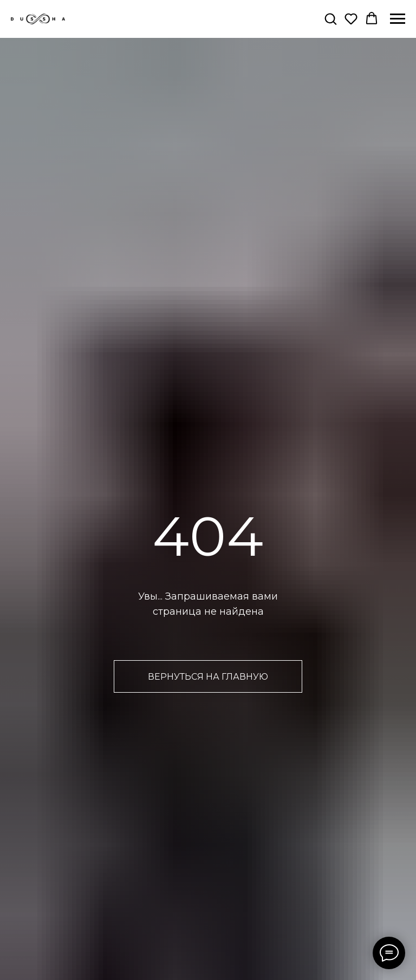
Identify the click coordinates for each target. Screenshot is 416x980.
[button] (330, 18)
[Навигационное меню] (398, 19)
